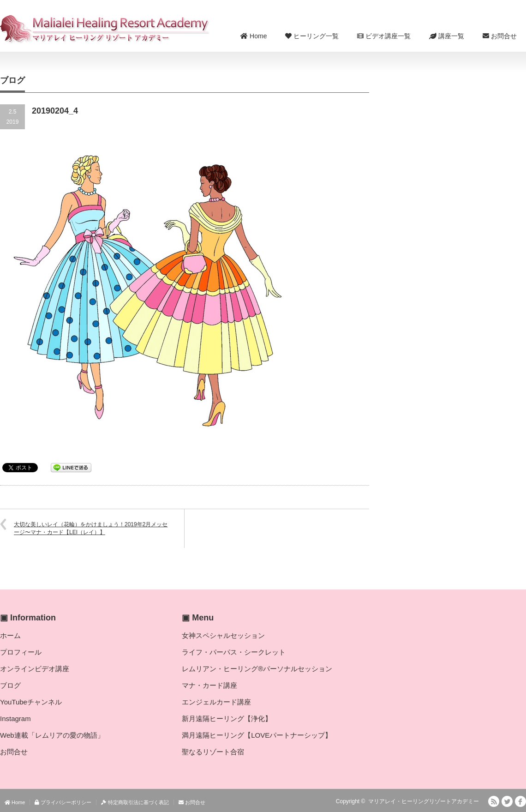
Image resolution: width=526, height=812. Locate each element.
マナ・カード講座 (209, 685)
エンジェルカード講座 (216, 702)
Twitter (507, 801)
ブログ (10, 685)
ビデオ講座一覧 (384, 36)
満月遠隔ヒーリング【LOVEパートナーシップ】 (257, 735)
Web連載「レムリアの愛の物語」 (52, 735)
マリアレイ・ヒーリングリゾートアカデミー (424, 801)
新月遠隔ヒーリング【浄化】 (227, 719)
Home (254, 36)
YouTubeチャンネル (31, 702)
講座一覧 (447, 36)
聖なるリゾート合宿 (213, 752)
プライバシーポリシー (63, 802)
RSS (494, 801)
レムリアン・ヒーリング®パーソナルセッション (257, 669)
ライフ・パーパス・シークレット (234, 652)
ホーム (10, 635)
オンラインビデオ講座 (35, 669)
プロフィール (21, 652)
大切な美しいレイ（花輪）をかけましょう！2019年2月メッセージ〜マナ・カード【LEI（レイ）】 (91, 528)
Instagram (15, 719)
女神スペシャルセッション (223, 635)
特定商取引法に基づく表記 (135, 802)
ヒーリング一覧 (312, 36)
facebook (520, 801)
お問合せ (500, 36)
